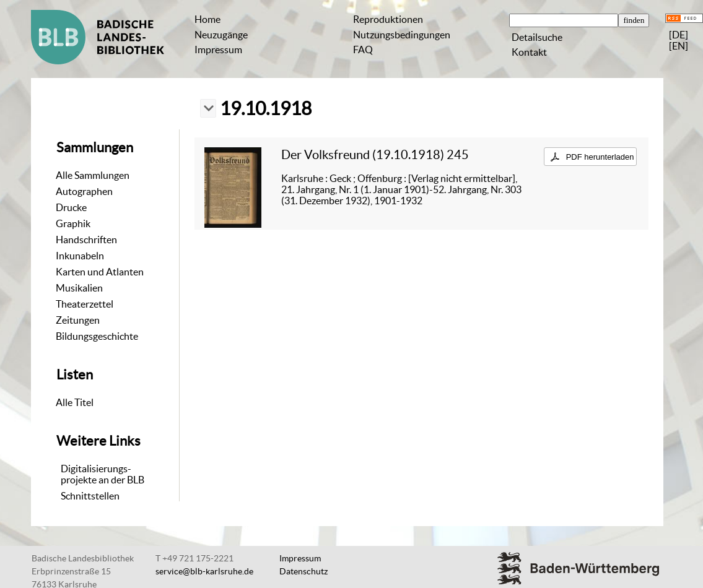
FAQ (363, 50)
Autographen (84, 191)
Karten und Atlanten (100, 272)
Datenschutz (303, 571)
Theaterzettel (85, 304)
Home (207, 19)
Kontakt (529, 52)
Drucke (71, 207)
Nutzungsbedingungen (402, 35)
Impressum (218, 50)
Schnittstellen (90, 496)
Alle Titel (75, 402)
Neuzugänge (221, 35)
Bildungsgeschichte (97, 336)
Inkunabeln (80, 256)
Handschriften (86, 240)
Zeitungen (78, 320)
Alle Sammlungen (93, 175)
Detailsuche (537, 37)
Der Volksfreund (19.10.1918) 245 (375, 154)
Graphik (73, 223)
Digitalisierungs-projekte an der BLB (103, 474)
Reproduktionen (388, 19)
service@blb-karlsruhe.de (204, 571)
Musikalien (79, 288)
